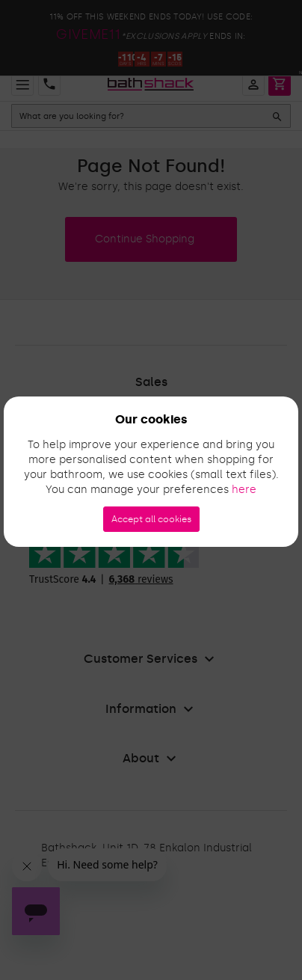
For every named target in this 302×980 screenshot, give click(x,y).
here (244, 490)
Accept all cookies (151, 519)
